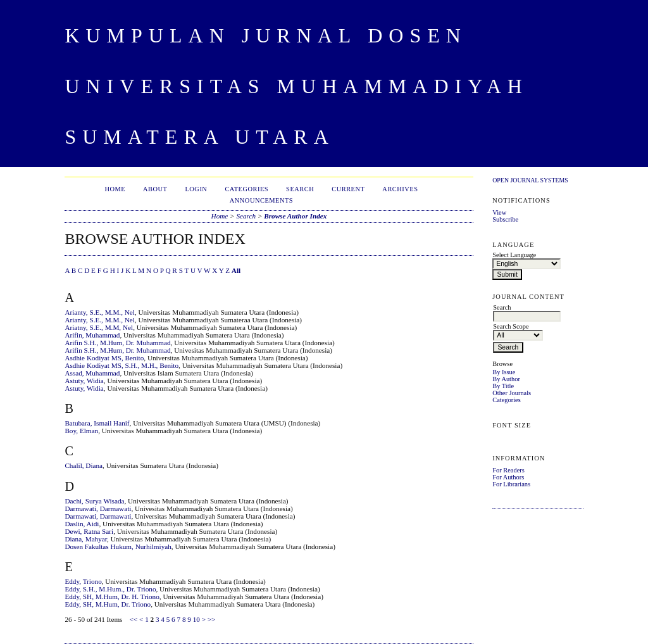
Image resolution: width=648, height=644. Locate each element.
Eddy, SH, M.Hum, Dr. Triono (108, 604)
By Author (506, 379)
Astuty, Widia (84, 381)
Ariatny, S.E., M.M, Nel (99, 327)
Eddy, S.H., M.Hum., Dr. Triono (110, 589)
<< (134, 619)
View (499, 212)
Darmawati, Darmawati (98, 508)
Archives (400, 189)
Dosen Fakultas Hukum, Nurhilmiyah (118, 546)
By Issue (504, 372)
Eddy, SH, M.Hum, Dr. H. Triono (112, 597)
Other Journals (512, 393)
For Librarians (511, 484)
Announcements (261, 200)
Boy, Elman (81, 431)
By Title (503, 386)
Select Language (514, 255)
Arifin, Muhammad (92, 335)
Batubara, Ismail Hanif (97, 423)
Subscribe (505, 219)
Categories (506, 400)
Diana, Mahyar (86, 539)
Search (300, 189)
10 (196, 619)
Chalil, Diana (84, 465)
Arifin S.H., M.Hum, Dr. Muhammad (117, 343)
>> (212, 619)
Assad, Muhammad (92, 373)
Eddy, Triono (83, 581)
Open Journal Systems (530, 180)
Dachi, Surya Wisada (94, 501)
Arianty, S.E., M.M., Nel (100, 312)
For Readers (508, 470)
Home (115, 189)
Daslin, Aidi (82, 524)
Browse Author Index (295, 216)
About (155, 189)
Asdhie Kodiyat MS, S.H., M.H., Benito (121, 365)
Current (348, 189)
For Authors (508, 477)
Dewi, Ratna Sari (89, 531)
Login (196, 189)
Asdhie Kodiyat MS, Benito (104, 358)
